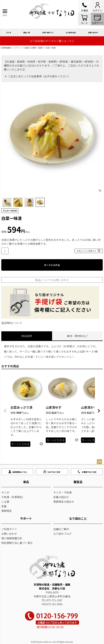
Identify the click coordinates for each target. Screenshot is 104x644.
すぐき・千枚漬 (63, 492)
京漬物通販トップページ (12, 48)
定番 (4, 506)
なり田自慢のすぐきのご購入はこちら (52, 41)
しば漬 (5, 502)
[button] (5, 411)
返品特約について (12, 323)
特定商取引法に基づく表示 (17, 543)
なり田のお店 (71, 32)
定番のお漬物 (30, 48)
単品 (26, 482)
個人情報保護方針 (12, 538)
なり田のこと (78, 518)
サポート (26, 518)
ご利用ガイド (9, 529)
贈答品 (78, 482)
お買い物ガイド (48, 32)
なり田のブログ (63, 534)
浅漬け (41, 48)
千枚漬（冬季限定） (13, 497)
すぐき (9, 32)
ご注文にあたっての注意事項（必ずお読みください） (39, 76)
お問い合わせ (9, 534)
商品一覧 (27, 32)
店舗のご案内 (61, 529)
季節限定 (7, 511)
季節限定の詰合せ (64, 502)
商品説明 (27, 336)
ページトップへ (99, 462)
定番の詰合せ (61, 497)
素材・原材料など (77, 336)
